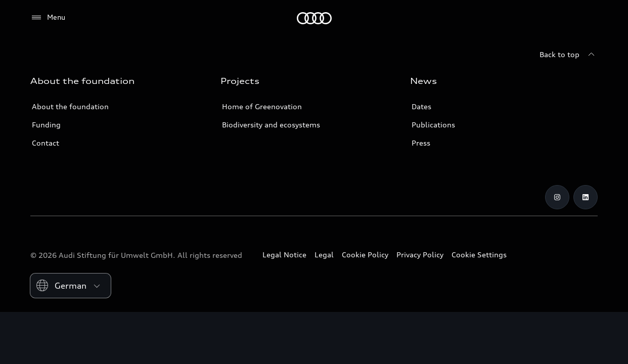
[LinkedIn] (586, 197)
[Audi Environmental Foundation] (314, 18)
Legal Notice (284, 255)
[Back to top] (569, 55)
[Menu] (48, 18)
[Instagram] (557, 197)
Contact (46, 143)
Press (421, 143)
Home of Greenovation (262, 106)
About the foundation (70, 106)
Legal (324, 255)
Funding (46, 125)
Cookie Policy (365, 255)
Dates (421, 106)
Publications (433, 125)
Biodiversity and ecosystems (271, 125)
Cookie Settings (479, 255)
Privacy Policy (420, 255)
